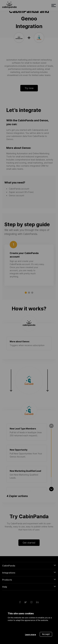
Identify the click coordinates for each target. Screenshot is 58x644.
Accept (46, 634)
